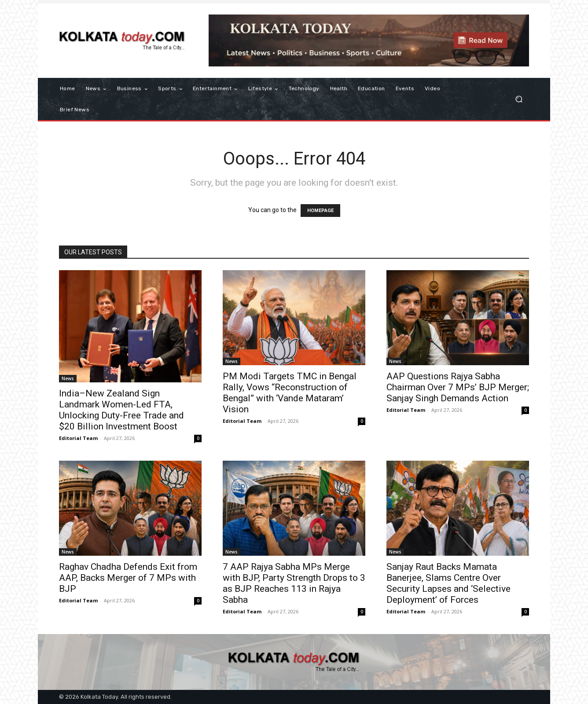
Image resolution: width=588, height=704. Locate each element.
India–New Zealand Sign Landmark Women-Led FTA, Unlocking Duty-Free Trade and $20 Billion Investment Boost (121, 410)
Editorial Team (78, 438)
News (68, 378)
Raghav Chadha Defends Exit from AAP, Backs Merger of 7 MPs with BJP (128, 578)
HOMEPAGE (320, 211)
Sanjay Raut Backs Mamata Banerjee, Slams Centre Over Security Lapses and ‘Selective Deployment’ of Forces (448, 583)
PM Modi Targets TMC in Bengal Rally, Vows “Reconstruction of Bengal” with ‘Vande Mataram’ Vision (290, 393)
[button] (519, 99)
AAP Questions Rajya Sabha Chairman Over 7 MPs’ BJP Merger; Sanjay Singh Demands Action (458, 387)
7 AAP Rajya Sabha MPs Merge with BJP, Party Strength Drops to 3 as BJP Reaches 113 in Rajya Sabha (294, 583)
